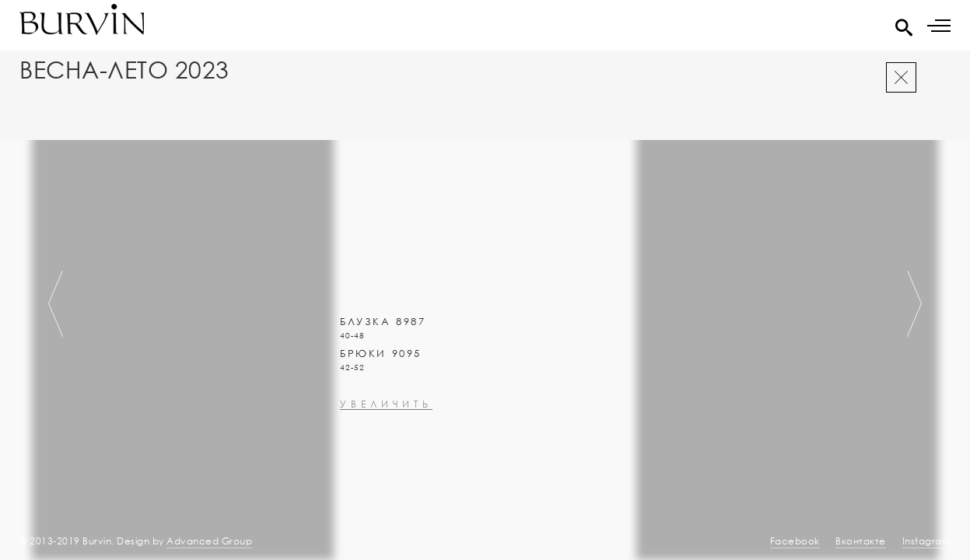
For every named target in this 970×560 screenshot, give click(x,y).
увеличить (386, 446)
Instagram (927, 541)
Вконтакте (861, 541)
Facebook (795, 541)
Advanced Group (209, 541)
